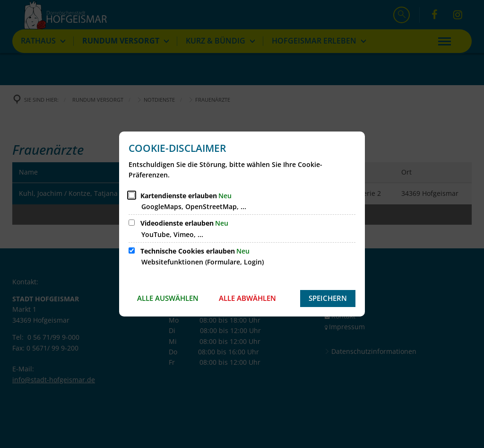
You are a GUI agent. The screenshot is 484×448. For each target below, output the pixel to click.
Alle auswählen (168, 298)
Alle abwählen (247, 298)
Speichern (328, 298)
